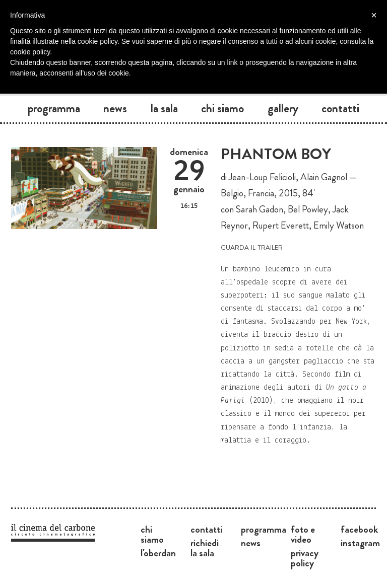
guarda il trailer (252, 246)
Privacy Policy (305, 558)
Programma (54, 108)
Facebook (359, 529)
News (115, 108)
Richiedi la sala (205, 548)
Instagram (360, 543)
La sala (164, 108)
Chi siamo (222, 108)
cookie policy (30, 52)
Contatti (340, 108)
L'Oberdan (158, 553)
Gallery (283, 108)
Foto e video (303, 534)
